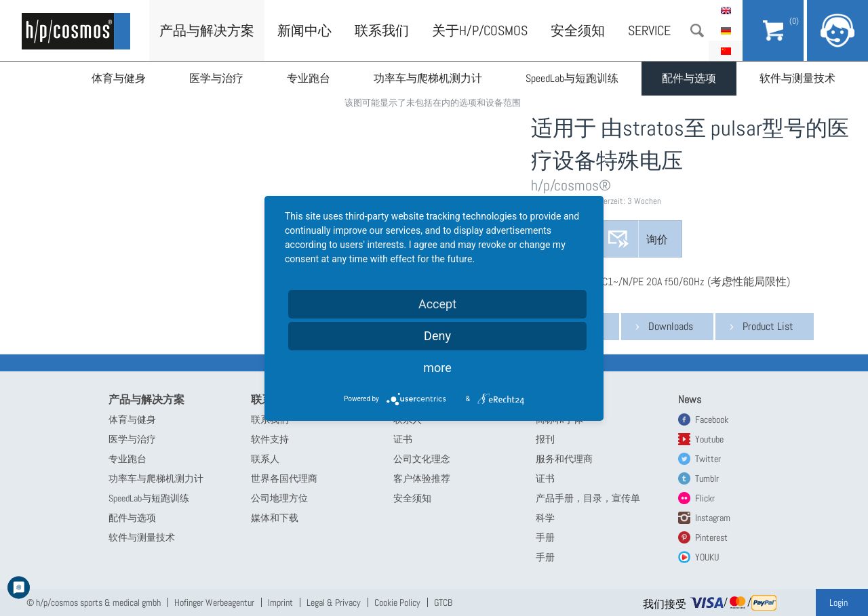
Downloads (671, 326)
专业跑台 (309, 78)
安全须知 (578, 30)
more (437, 368)
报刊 (545, 439)
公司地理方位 (279, 498)
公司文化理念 (422, 459)
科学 (545, 518)
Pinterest (711, 537)
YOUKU (707, 557)
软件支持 (270, 439)
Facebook (712, 419)
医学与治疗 (216, 78)
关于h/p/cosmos (480, 30)
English (726, 10)
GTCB (443, 602)
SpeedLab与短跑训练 (572, 78)
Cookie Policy (397, 602)
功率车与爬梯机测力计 (428, 78)
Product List (768, 326)
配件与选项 (689, 78)
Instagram (713, 518)
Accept (437, 304)
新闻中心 (304, 30)
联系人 (265, 459)
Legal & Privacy (334, 602)
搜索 (697, 30)
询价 (657, 240)
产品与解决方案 (207, 30)
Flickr (705, 498)
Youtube (709, 439)
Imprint (280, 602)
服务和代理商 (564, 459)
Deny (437, 336)
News (690, 399)
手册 (545, 537)
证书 (403, 439)
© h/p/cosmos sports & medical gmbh (94, 602)
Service (649, 30)
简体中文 (726, 51)
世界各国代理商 (284, 478)
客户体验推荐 (422, 478)
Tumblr (707, 478)
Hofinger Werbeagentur (214, 602)
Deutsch (726, 30)
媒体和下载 (275, 518)
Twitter (708, 459)
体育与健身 (119, 78)
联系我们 (382, 30)
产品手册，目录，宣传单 (588, 498)
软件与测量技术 (797, 78)
